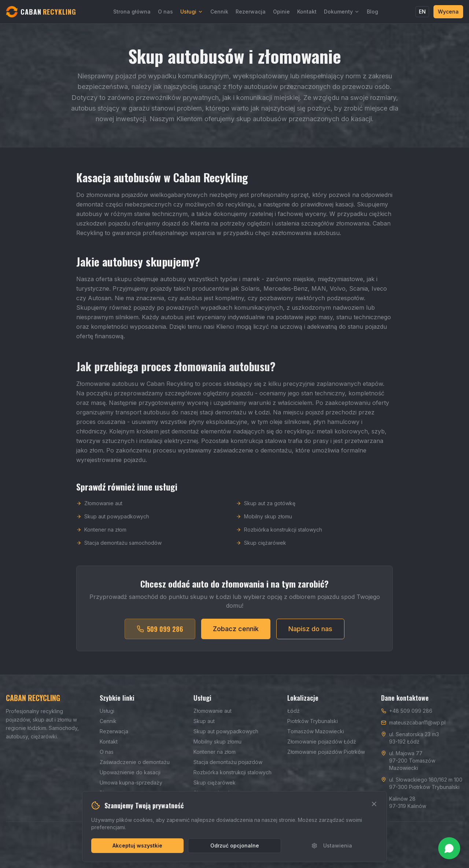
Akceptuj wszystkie (137, 845)
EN (422, 12)
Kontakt (307, 12)
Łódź (293, 711)
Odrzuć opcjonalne (235, 845)
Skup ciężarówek (261, 546)
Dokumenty (342, 12)
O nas (165, 12)
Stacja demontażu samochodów (119, 546)
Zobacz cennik (236, 632)
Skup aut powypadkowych (113, 519)
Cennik (219, 12)
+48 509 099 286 (411, 711)
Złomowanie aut (99, 506)
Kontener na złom (101, 532)
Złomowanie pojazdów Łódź (322, 742)
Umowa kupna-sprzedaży (131, 783)
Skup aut (204, 721)
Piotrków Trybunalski (313, 721)
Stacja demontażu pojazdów (228, 762)
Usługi (192, 12)
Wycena (448, 12)
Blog (372, 12)
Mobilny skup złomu (264, 519)
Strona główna (132, 12)
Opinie (281, 12)
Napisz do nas (310, 632)
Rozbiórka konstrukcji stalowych (279, 532)
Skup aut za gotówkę (266, 506)
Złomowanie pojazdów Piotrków (326, 752)
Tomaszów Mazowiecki (316, 731)
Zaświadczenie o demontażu (135, 762)
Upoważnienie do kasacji (130, 772)
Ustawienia (332, 845)
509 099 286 (160, 632)
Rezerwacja (251, 12)
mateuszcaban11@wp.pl (417, 722)
